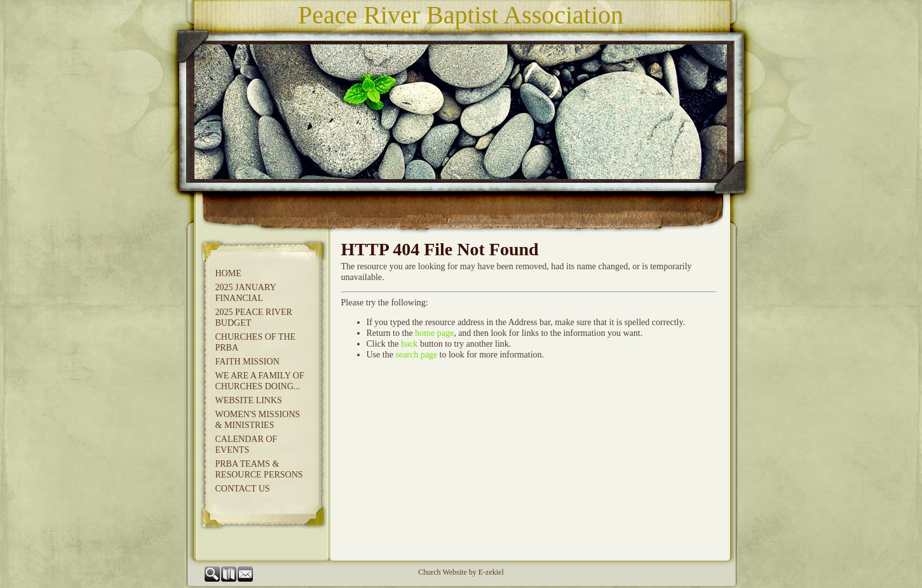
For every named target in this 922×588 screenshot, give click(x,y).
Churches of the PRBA (256, 342)
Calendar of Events (247, 444)
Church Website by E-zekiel (461, 572)
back (409, 344)
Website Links (249, 400)
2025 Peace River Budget (254, 317)
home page (434, 333)
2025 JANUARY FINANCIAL (246, 293)
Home (228, 273)
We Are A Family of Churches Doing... (260, 381)
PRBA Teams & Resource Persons (259, 469)
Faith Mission (247, 362)
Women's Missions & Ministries (258, 420)
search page (416, 355)
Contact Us (243, 489)
